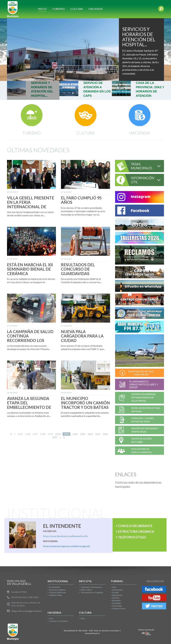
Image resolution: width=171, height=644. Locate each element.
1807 (55, 437)
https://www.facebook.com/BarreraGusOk (65, 536)
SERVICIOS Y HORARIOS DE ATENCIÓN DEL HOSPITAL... (139, 37)
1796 (28, 434)
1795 (20, 434)
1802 (75, 434)
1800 (58, 434)
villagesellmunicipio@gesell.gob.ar (27, 611)
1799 (50, 434)
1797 (35, 434)
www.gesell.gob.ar (92, 633)
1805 (98, 434)
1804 (90, 434)
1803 (83, 434)
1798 (43, 434)
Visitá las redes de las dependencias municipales (138, 485)
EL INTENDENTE (62, 526)
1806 (105, 434)
